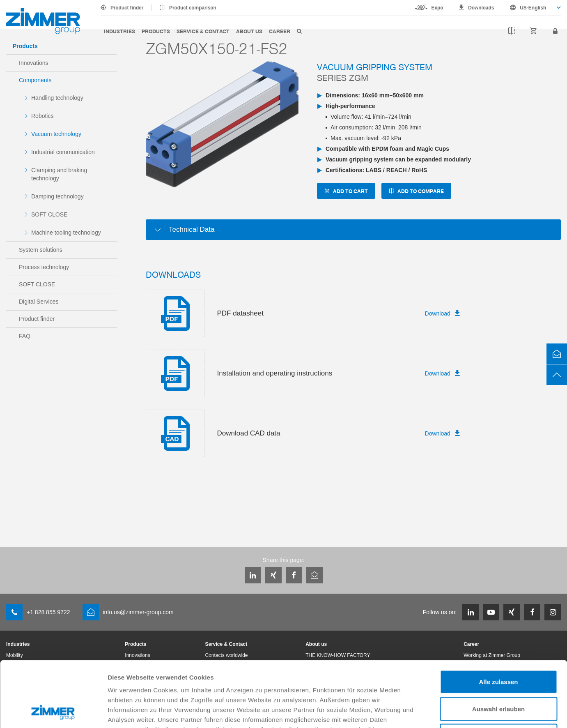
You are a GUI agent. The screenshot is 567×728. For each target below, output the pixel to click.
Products (156, 31)
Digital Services (39, 302)
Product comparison (193, 8)
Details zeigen (437, 712)
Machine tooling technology (66, 233)
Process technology (44, 267)
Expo (437, 8)
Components (35, 80)
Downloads (481, 8)
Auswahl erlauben (498, 647)
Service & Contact (203, 31)
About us (249, 31)
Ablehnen (498, 674)
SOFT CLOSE (49, 214)
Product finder (127, 8)
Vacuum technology (56, 134)
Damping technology (57, 196)
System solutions (41, 250)
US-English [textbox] (533, 8)
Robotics (42, 116)
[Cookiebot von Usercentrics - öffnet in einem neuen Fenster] (53, 712)
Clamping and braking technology (59, 174)
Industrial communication (63, 152)
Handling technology (57, 98)
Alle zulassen (498, 620)
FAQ (25, 336)
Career (280, 31)
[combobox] (531, 8)
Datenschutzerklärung (198, 678)
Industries (119, 31)
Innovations (34, 63)
